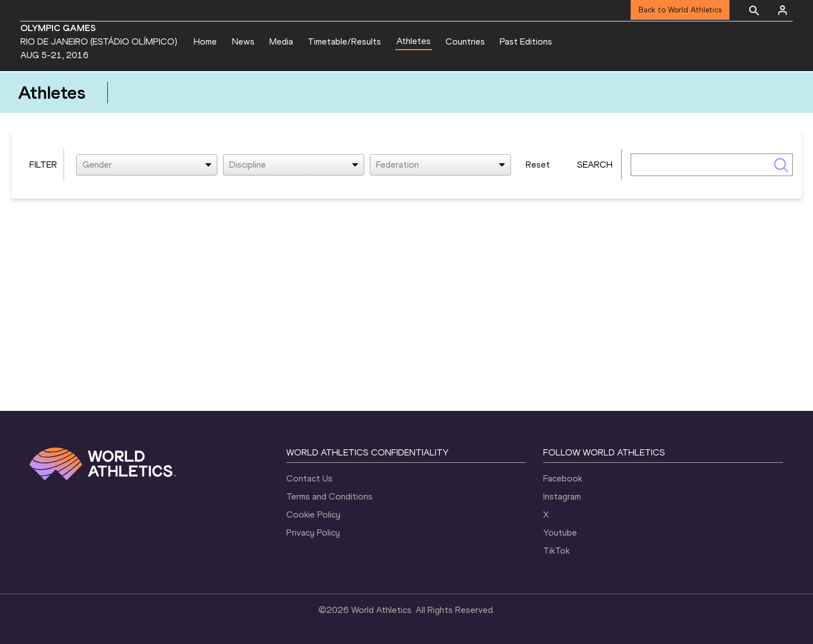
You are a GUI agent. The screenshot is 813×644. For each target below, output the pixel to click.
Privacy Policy (313, 533)
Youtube (560, 533)
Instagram (562, 496)
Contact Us (309, 478)
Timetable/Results (344, 41)
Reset (538, 165)
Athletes (414, 41)
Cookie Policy (313, 514)
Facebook (563, 478)
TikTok (556, 551)
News (243, 41)
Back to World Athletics (680, 10)
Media (281, 41)
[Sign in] (783, 10)
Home (205, 41)
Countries (465, 41)
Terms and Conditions (329, 496)
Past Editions (526, 41)
